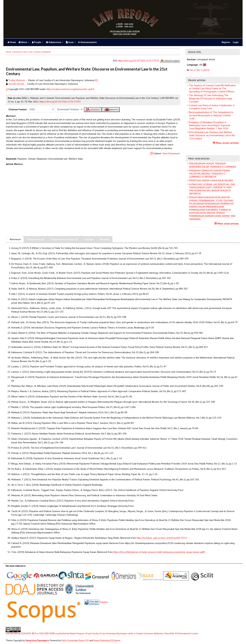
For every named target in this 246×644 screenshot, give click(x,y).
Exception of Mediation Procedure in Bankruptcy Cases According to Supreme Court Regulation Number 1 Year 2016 (209, 125)
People (37, 42)
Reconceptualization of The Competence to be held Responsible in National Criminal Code (211, 115)
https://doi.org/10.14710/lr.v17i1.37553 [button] (60, 102)
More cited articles (227, 224)
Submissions (54, 42)
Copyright (89, 239)
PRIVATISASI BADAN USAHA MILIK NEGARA (211, 180)
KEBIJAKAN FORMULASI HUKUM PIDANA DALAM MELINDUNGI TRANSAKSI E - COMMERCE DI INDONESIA (209, 174)
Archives (18, 52)
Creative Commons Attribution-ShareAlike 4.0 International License (167, 633)
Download (174, 153)
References (15, 239)
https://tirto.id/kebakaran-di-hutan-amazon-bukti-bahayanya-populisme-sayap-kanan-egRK (159, 552)
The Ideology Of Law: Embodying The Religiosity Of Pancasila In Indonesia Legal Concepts (210, 98)
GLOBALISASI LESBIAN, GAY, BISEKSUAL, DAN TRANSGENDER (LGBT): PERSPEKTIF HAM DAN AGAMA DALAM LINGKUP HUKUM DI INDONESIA (212, 189)
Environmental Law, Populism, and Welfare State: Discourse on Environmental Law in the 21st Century (212, 135)
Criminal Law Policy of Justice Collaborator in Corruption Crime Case (211, 107)
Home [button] (9, 52)
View (165, 153)
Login (236, 42)
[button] (7, 89)
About (23, 42)
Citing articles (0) (35, 239)
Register (226, 42)
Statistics (104, 602)
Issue (70, 42)
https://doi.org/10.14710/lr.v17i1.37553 (138, 61)
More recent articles (226, 143)
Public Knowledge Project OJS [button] (75, 640)
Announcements (87, 42)
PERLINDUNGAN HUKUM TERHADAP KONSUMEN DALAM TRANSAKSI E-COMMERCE (212, 165)
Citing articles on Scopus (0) (64, 239)
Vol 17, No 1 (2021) (32, 52)
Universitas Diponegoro (37, 640)
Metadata (105, 239)
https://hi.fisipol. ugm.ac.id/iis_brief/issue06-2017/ (162, 538)
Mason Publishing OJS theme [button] (107, 640)
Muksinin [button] (47, 52)
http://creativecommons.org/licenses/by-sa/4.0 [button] (70, 89)
